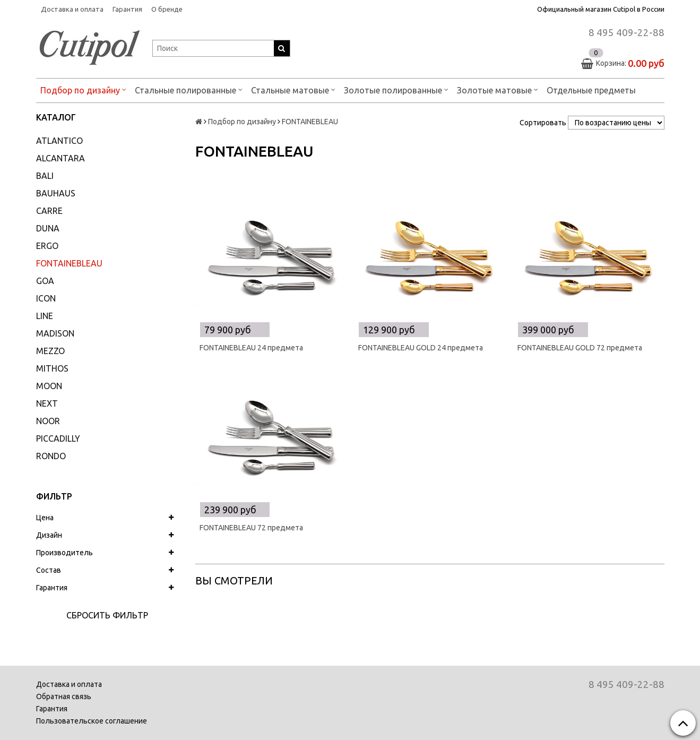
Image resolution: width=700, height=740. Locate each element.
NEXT (47, 403)
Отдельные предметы (591, 90)
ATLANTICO (59, 141)
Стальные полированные (189, 89)
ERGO (47, 246)
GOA (45, 281)
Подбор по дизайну (83, 89)
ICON (46, 298)
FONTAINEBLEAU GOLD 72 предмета (580, 348)
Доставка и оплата (72, 9)
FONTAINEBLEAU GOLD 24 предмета (421, 348)
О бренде (167, 9)
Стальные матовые (293, 89)
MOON (49, 386)
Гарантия (127, 9)
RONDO (51, 456)
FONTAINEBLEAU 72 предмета (251, 528)
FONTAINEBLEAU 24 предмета (251, 348)
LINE (45, 316)
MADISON (55, 333)
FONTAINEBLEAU (69, 263)
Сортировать (543, 123)
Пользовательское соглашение (92, 721)
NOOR (48, 421)
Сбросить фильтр (107, 615)
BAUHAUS (56, 193)
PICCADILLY (58, 438)
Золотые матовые (498, 89)
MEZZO (50, 351)
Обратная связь (64, 696)
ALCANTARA (61, 158)
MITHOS (52, 368)
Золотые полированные (396, 89)
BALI (45, 176)
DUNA (48, 228)
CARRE (49, 211)
